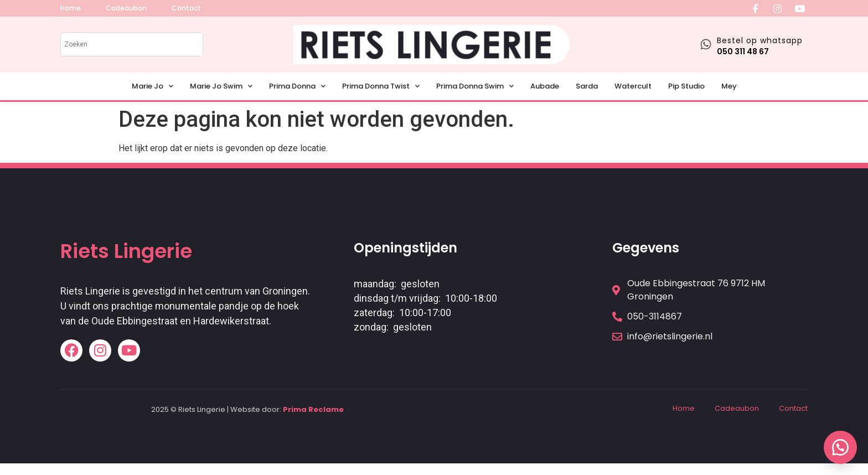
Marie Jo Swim (221, 86)
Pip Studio (686, 86)
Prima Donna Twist (381, 86)
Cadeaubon (737, 408)
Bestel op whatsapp (760, 40)
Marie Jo (153, 86)
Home (684, 408)
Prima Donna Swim (475, 86)
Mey (729, 86)
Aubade (545, 86)
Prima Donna (297, 86)
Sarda (587, 86)
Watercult (633, 86)
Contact (793, 408)
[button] (840, 447)
